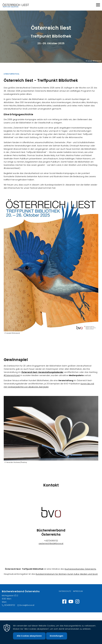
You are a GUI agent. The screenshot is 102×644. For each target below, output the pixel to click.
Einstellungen (57, 639)
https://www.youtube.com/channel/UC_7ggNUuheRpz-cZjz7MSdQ (71, 601)
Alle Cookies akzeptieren (29, 639)
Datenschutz (65, 591)
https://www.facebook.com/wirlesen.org (64, 601)
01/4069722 (10, 605)
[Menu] (98, 5)
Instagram (77, 601)
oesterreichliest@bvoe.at (51, 543)
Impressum (78, 591)
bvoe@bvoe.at (27, 605)
